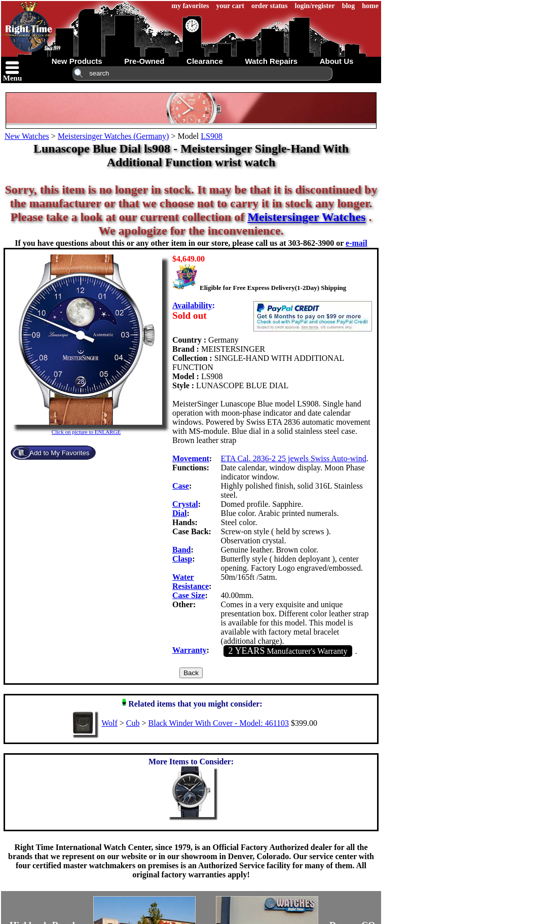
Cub (133, 723)
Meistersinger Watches (306, 217)
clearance (205, 61)
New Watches (27, 136)
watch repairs (271, 61)
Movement (191, 458)
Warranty (190, 650)
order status (270, 6)
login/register (315, 6)
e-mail (357, 243)
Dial (179, 513)
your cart (230, 6)
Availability (192, 305)
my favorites (190, 6)
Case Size (189, 595)
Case (181, 486)
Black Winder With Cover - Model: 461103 (219, 723)
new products (77, 61)
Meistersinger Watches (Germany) (114, 136)
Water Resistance (191, 582)
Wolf (109, 723)
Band (181, 550)
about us (337, 61)
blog (349, 6)
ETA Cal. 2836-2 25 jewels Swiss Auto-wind (294, 458)
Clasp (182, 559)
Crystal (185, 504)
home (370, 6)
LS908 (212, 136)
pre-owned (144, 61)
